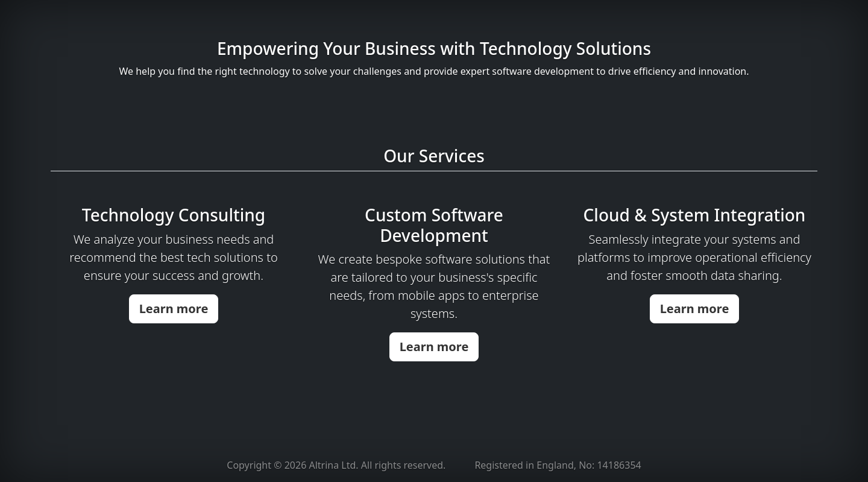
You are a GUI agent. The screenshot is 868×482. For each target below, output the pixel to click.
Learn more (174, 309)
